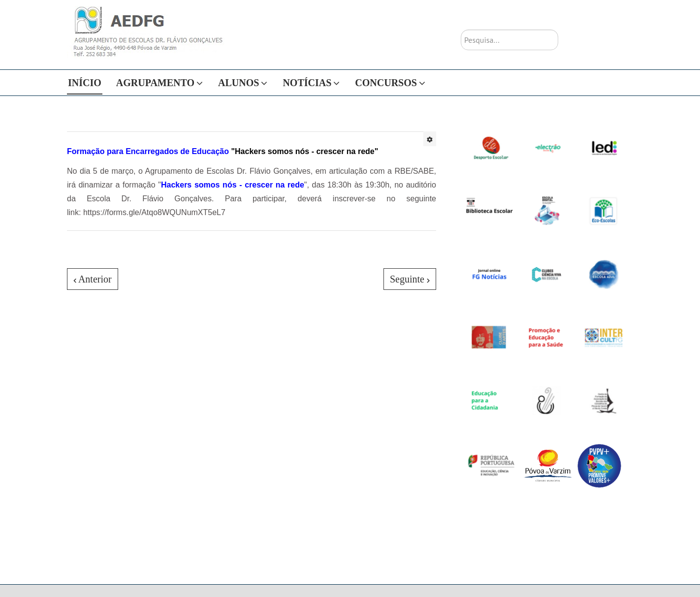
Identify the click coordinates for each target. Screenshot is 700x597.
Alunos (239, 83)
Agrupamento (155, 83)
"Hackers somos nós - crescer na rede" (223, 151)
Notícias (307, 83)
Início (85, 83)
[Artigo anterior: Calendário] (93, 279)
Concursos (386, 83)
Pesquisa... (461, 30)
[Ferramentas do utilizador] (430, 139)
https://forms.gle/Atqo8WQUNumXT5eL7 (154, 212)
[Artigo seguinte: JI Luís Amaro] (410, 279)
